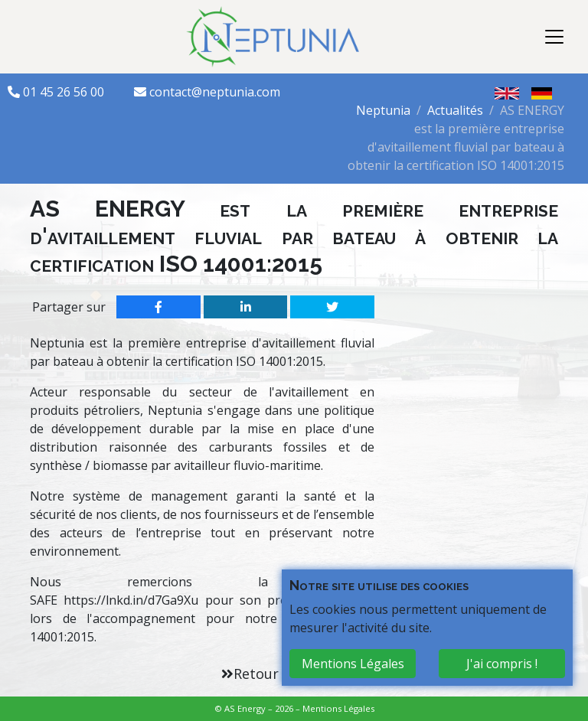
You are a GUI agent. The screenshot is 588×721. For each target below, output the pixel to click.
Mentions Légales (338, 708)
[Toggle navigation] (554, 37)
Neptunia (383, 110)
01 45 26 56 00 (65, 92)
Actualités (455, 110)
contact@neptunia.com (215, 92)
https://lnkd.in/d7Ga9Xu (131, 600)
